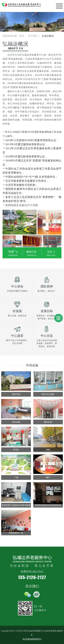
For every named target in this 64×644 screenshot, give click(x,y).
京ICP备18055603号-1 (32, 639)
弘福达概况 (48, 36)
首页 (22, 36)
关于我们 (33, 36)
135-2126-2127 (32, 577)
